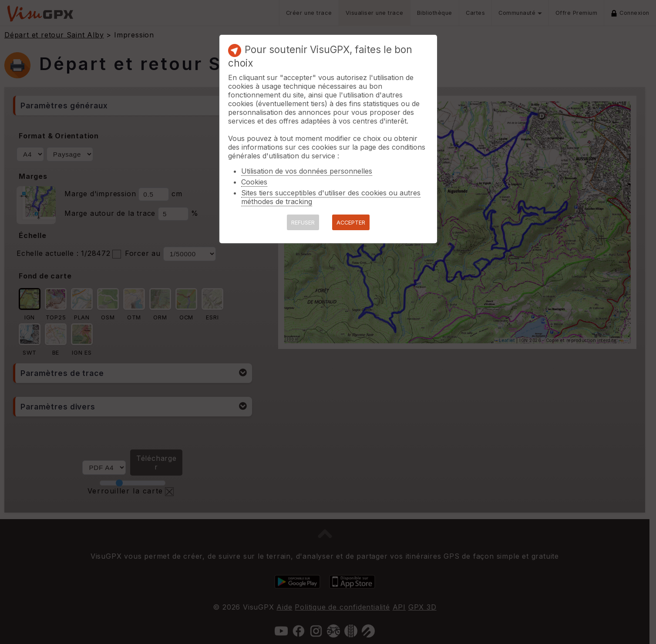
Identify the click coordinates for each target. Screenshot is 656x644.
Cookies (254, 182)
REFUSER (303, 223)
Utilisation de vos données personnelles (307, 171)
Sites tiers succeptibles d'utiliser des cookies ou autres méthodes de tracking (331, 197)
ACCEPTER (351, 223)
